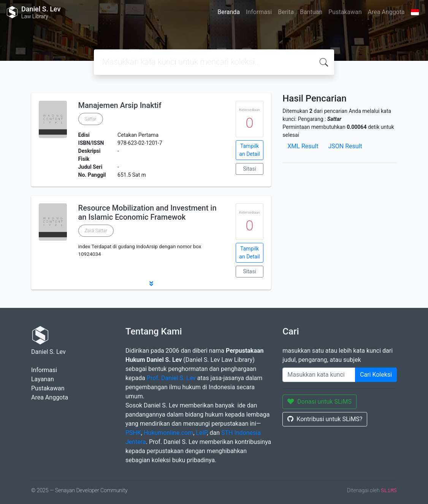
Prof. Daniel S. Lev (171, 378)
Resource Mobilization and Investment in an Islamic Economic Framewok (147, 212)
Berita (286, 12)
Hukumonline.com (168, 433)
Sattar (91, 119)
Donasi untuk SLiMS (319, 402)
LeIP (201, 433)
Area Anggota (386, 12)
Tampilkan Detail (249, 150)
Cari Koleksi (376, 375)
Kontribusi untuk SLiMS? (325, 419)
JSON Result (345, 146)
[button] (151, 284)
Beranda (229, 12)
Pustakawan (345, 12)
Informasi (259, 12)
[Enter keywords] (319, 375)
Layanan (43, 379)
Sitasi (250, 169)
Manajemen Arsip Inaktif (120, 105)
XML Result (303, 146)
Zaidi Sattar (96, 231)
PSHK (133, 433)
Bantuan (311, 12)
